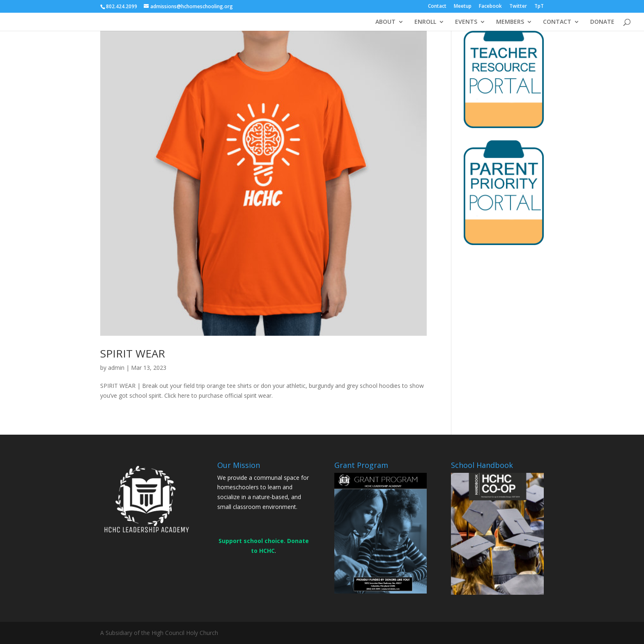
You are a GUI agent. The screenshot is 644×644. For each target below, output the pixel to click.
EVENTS (466, 22)
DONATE (602, 22)
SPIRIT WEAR (133, 353)
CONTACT (557, 22)
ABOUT (385, 22)
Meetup (463, 7)
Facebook (490, 7)
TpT (539, 7)
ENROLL (425, 22)
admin (116, 368)
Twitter (518, 7)
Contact (437, 7)
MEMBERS (510, 22)
